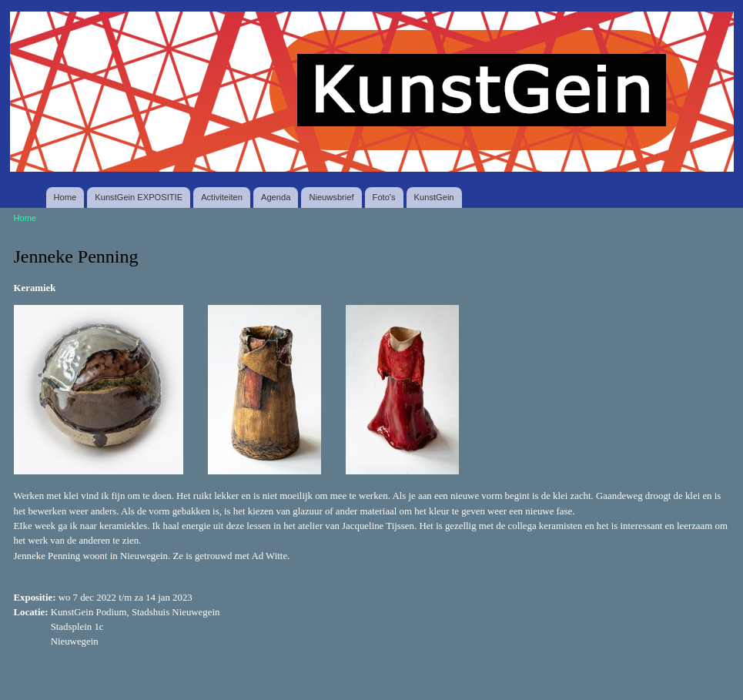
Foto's (384, 197)
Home (65, 197)
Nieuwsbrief (331, 197)
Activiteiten (222, 197)
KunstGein (434, 197)
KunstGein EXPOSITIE (139, 197)
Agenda (276, 197)
